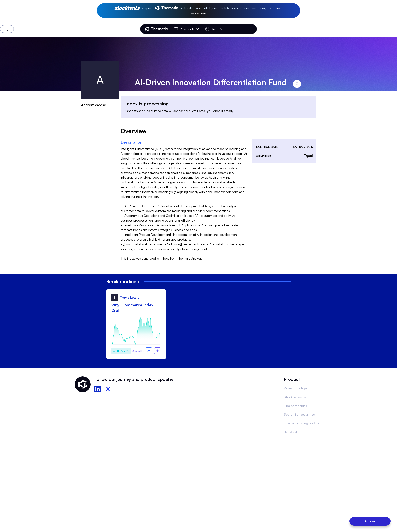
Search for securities (299, 414)
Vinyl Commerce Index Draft (132, 308)
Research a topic (296, 388)
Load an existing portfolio (303, 423)
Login (247, 29)
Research (186, 29)
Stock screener (295, 397)
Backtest (291, 432)
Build (214, 29)
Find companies (295, 406)
